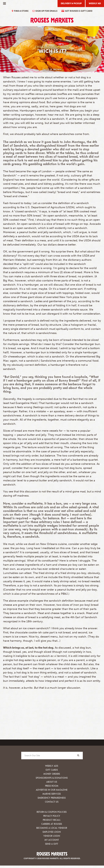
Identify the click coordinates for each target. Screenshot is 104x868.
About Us (52, 782)
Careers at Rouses (52, 824)
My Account (52, 840)
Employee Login (52, 832)
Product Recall (52, 820)
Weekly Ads (52, 766)
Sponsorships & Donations (52, 778)
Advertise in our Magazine (52, 790)
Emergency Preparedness (52, 798)
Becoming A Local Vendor (52, 828)
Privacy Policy (52, 816)
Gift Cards (52, 770)
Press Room (52, 786)
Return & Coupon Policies (52, 812)
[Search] (78, 755)
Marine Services (52, 794)
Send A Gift (52, 844)
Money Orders (52, 774)
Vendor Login (52, 836)
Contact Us (52, 802)
